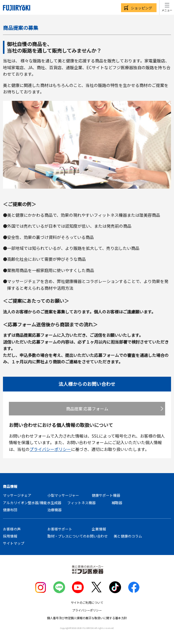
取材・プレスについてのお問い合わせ (78, 536)
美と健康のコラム (128, 536)
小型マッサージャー (63, 495)
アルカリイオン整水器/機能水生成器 (32, 503)
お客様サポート (60, 529)
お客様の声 (12, 529)
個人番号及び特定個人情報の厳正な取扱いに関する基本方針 (87, 618)
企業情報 (99, 529)
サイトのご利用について (87, 602)
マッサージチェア (17, 495)
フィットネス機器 (81, 503)
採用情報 (10, 536)
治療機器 (54, 510)
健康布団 (10, 510)
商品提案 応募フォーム (87, 409)
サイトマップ (14, 543)
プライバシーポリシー (50, 449)
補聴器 (117, 503)
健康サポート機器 (106, 495)
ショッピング (141, 8)
